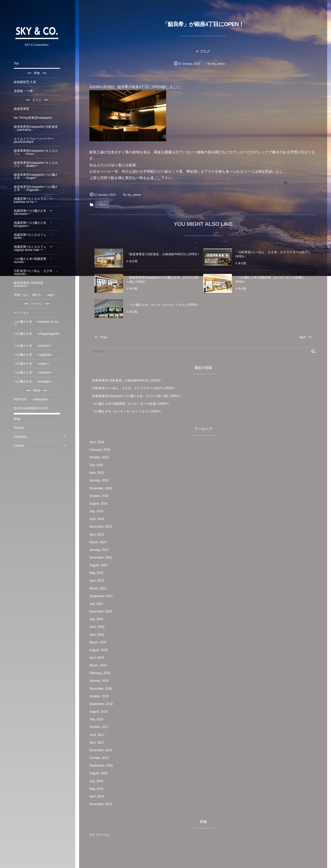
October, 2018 (100, 696)
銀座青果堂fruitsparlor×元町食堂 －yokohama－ (38, 128)
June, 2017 (98, 735)
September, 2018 (103, 704)
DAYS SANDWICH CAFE (33, 408)
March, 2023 (99, 542)
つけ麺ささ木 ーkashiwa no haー (38, 323)
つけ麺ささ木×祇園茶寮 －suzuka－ (35, 260)
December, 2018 (102, 689)
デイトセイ (23, 313)
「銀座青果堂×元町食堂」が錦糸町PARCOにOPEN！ (128, 380)
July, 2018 (98, 719)
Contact (21, 446)
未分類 (135, 263)
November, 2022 (102, 558)
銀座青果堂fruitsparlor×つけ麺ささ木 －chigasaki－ (37, 188)
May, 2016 (98, 789)
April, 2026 (98, 442)
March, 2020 (99, 642)
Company (22, 437)
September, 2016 (103, 766)
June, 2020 (98, 627)
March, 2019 (99, 665)
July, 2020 (98, 619)
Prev (102, 337)
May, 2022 (98, 573)
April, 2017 (98, 743)
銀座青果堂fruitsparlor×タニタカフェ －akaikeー (37, 164)
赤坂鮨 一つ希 (25, 91)
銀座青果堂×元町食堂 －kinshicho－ (33, 284)
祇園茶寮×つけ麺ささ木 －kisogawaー (35, 224)
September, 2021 (103, 596)
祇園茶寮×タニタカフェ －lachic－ (35, 236)
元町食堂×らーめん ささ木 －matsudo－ (38, 272)
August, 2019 (100, 650)
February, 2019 (101, 673)
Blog (18, 419)
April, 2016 (98, 796)
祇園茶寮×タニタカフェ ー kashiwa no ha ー (35, 200)
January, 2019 (100, 681)
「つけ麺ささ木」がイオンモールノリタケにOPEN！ (127, 411)
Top (18, 63)
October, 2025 (100, 457)
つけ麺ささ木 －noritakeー (35, 373)
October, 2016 (100, 758)
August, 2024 (100, 504)
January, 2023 (100, 550)
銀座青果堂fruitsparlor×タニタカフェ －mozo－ (37, 152)
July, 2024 (98, 511)
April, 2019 (98, 658)
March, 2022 (99, 588)
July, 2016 (98, 781)
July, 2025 (98, 465)
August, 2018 (100, 712)
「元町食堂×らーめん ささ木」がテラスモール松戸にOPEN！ (135, 388)
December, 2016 (102, 750)
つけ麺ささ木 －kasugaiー (34, 381)
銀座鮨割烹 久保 (26, 82)
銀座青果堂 (23, 109)
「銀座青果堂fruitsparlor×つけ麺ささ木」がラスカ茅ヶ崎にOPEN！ (137, 396)
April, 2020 (98, 635)
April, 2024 (98, 519)
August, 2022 (100, 565)
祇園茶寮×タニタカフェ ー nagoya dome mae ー (35, 248)
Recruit (20, 428)
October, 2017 (100, 727)
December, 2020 (102, 611)
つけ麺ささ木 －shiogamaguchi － (38, 335)
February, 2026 (101, 450)
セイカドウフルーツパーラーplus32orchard (35, 140)
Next (305, 337)
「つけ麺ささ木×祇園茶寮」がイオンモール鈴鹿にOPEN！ (131, 404)
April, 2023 (98, 535)
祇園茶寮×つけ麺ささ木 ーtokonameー (35, 212)
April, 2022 (98, 581)
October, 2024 (100, 496)
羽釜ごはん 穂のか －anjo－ (37, 295)
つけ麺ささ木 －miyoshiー (34, 346)
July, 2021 (98, 604)
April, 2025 (98, 473)
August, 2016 (100, 773)
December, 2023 (102, 527)
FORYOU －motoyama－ (34, 399)
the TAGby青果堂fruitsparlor (34, 118)
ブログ (206, 51)
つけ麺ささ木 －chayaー (33, 364)
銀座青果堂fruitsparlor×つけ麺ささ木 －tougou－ (37, 176)
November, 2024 (102, 488)
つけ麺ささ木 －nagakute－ (35, 355)
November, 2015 (102, 804)
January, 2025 (100, 480)
